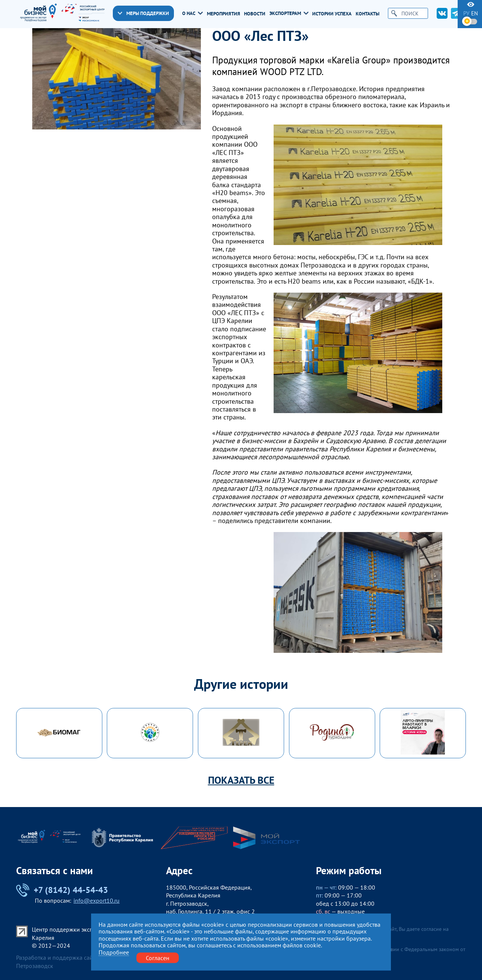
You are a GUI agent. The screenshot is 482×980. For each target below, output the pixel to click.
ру (466, 13)
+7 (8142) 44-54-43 (62, 890)
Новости (255, 14)
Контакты (367, 14)
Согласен (158, 957)
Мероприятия (224, 14)
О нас (192, 13)
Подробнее (114, 952)
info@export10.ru (97, 900)
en (475, 13)
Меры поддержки (143, 13)
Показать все (241, 780)
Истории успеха (332, 14)
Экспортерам (289, 13)
